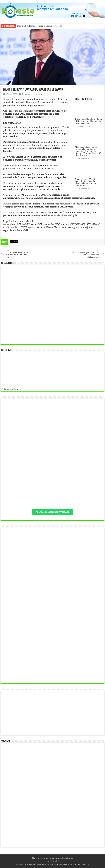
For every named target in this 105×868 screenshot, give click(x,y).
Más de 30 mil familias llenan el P (32, 26)
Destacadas (27, 94)
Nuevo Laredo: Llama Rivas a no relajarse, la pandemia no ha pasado (20, 254)
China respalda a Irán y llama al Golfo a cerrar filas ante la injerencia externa (88, 121)
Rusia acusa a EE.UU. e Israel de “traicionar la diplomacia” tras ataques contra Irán (86, 182)
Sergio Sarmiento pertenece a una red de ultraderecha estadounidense (85, 254)
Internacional (37, 94)
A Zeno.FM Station (10, 389)
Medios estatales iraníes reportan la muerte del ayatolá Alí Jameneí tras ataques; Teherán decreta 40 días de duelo (88, 151)
